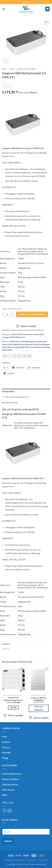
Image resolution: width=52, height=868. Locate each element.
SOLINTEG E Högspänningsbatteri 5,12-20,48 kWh (13, 700)
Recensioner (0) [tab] (10, 403)
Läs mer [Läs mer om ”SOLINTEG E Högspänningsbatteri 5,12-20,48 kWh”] (13, 708)
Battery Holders (11, 779)
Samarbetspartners (14, 860)
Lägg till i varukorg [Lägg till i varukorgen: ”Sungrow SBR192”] (39, 708)
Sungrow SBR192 (39, 698)
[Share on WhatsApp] (5, 356)
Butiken (6, 742)
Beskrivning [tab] (8, 392)
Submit (8, 841)
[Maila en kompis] (20, 356)
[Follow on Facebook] (5, 811)
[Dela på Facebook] (10, 356)
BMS (5, 795)
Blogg (5, 758)
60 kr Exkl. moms (28, 347)
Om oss (6, 747)
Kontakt (6, 752)
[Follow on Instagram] (10, 811)
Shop (12, 69)
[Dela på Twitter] (15, 356)
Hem (4, 69)
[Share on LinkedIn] (30, 356)
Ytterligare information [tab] (15, 397)
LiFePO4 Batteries (26, 69)
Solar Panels (8, 790)
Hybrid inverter (10, 784)
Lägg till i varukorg (32, 314)
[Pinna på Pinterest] (25, 356)
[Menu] (4, 9)
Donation (43, 860)
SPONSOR (31, 860)
